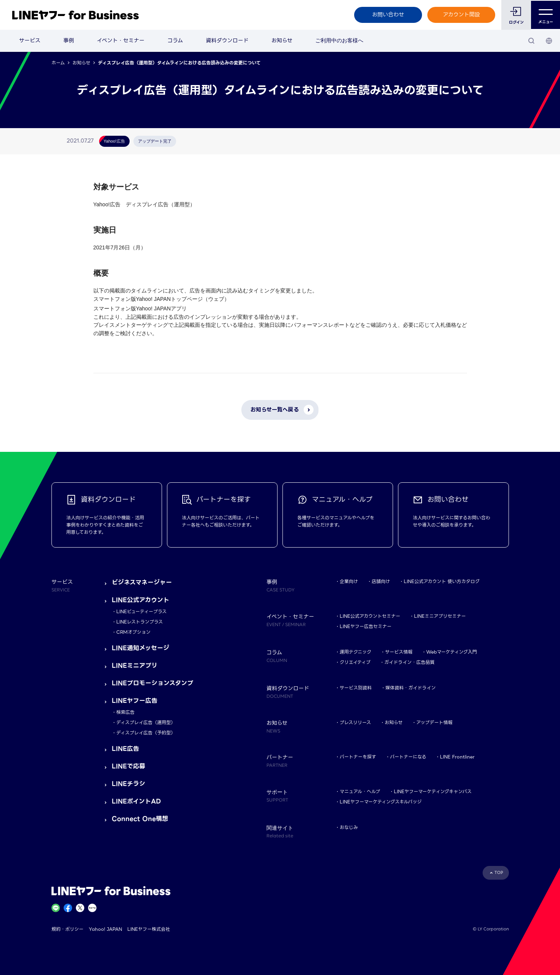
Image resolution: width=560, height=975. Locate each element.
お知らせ (282, 40)
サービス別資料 (356, 688)
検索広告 (125, 712)
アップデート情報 (434, 722)
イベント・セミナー (121, 40)
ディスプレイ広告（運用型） (146, 722)
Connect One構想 (140, 819)
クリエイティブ (355, 662)
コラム (175, 40)
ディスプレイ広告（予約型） (146, 733)
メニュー (545, 15)
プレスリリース (355, 722)
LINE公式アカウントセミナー (370, 616)
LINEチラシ (128, 784)
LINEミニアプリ (135, 666)
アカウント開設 (461, 14)
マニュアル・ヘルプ (360, 791)
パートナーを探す (358, 757)
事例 (69, 40)
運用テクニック (355, 652)
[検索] (531, 41)
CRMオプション (133, 632)
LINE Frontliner (457, 757)
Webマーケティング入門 (452, 652)
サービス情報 (399, 652)
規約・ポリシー (67, 929)
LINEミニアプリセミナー (440, 616)
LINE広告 (125, 749)
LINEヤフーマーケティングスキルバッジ (381, 802)
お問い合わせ (387, 14)
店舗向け (381, 581)
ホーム (58, 63)
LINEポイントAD (136, 801)
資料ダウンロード (227, 40)
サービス (30, 40)
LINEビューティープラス (141, 611)
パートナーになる (408, 757)
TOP (499, 873)
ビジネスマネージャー (142, 582)
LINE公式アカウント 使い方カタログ (442, 581)
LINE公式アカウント (140, 600)
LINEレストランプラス (140, 622)
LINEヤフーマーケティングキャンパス (433, 791)
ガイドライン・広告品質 (409, 662)
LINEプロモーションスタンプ (152, 683)
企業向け (349, 581)
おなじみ (349, 827)
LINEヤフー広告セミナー (366, 626)
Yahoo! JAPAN (105, 929)
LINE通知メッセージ (140, 648)
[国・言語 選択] (549, 41)
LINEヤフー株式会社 (149, 929)
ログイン (516, 22)
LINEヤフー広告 (135, 701)
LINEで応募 (128, 766)
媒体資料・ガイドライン (411, 688)
